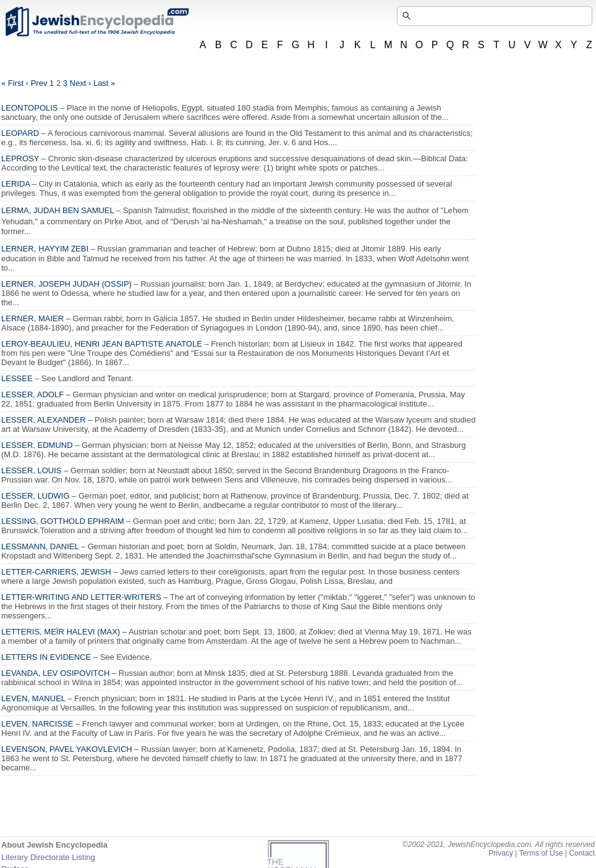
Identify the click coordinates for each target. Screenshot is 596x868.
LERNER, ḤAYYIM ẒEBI (45, 249)
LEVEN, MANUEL (33, 698)
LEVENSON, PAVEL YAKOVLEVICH (67, 749)
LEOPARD (20, 133)
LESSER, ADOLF (32, 394)
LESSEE (17, 378)
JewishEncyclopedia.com (96, 22)
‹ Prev (37, 83)
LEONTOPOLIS (30, 108)
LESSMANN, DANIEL (40, 546)
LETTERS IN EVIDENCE (46, 657)
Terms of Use (541, 853)
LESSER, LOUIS (32, 470)
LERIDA (15, 184)
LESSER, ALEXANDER (44, 420)
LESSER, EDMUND (37, 445)
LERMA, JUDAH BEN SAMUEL (57, 210)
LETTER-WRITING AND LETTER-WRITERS (81, 597)
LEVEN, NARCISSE (37, 724)
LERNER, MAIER (32, 318)
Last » (104, 83)
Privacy (501, 853)
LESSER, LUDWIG (36, 496)
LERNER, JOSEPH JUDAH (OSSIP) (66, 284)
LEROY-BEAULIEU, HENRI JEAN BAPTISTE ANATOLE (102, 344)
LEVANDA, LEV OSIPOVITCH (55, 673)
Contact (582, 853)
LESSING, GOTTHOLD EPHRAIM (63, 521)
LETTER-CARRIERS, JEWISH (56, 572)
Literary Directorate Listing (48, 857)
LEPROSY (20, 158)
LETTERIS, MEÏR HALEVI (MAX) (61, 632)
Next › (81, 83)
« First (12, 83)
